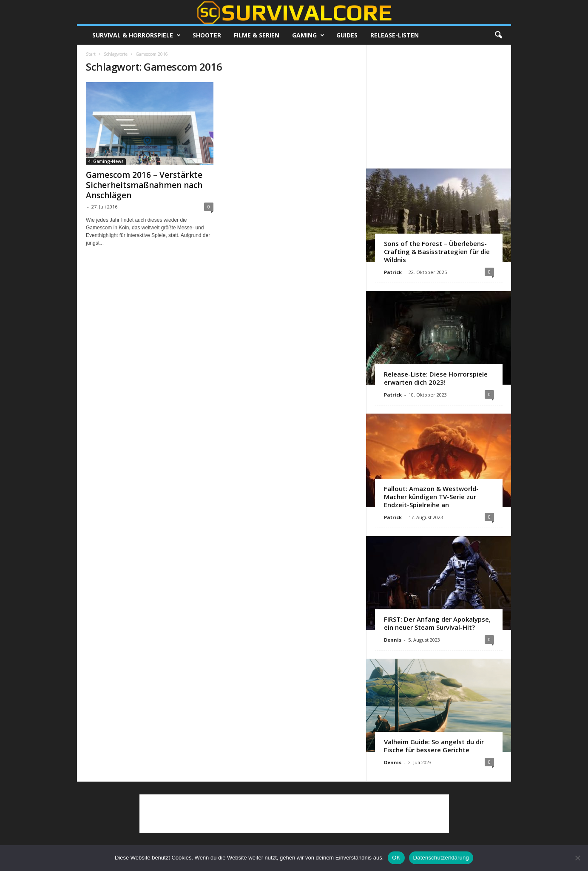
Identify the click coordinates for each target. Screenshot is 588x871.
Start (91, 54)
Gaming (308, 35)
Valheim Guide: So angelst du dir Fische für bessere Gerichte (434, 746)
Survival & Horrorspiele (136, 35)
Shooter (207, 35)
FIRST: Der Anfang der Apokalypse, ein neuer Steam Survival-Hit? (437, 623)
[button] (498, 35)
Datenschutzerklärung (441, 858)
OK (396, 858)
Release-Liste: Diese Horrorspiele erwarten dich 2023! (436, 378)
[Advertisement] (439, 106)
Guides (347, 35)
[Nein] (577, 858)
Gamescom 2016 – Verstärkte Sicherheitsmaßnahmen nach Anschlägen (144, 185)
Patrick (393, 272)
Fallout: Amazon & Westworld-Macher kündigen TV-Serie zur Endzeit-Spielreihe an (431, 497)
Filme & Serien (257, 35)
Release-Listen (395, 35)
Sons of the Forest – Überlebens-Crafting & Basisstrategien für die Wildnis (437, 251)
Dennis (393, 640)
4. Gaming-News (106, 161)
